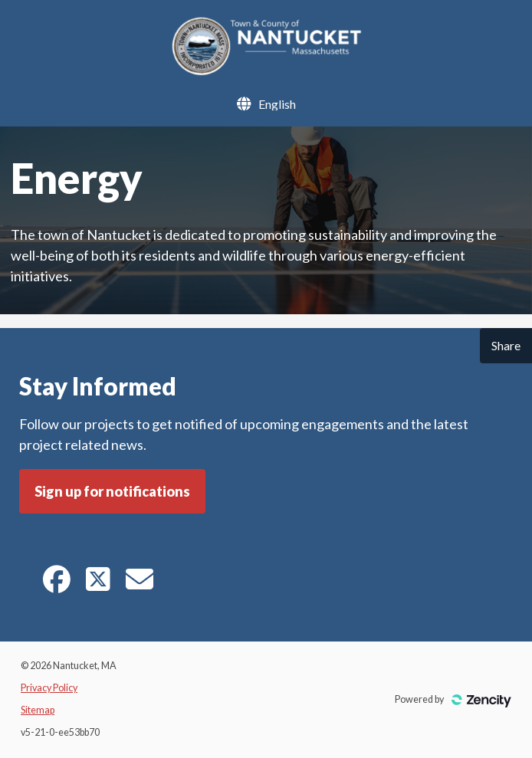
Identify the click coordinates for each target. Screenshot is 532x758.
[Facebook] (57, 584)
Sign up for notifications (112, 491)
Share (506, 345)
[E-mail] (140, 584)
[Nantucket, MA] (266, 71)
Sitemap (38, 710)
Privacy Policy (49, 688)
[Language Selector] (277, 104)
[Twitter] (98, 584)
